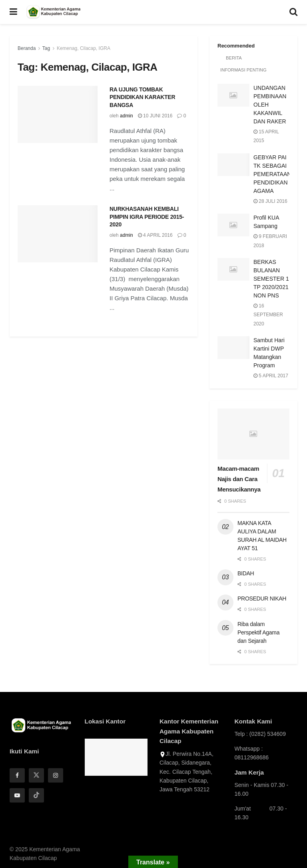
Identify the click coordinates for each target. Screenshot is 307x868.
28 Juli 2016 (270, 201)
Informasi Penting (243, 70)
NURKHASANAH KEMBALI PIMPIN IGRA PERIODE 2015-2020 (147, 217)
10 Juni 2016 (155, 116)
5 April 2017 (271, 376)
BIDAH (246, 573)
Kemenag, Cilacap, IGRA (84, 48)
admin (127, 116)
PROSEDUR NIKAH (262, 598)
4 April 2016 (155, 235)
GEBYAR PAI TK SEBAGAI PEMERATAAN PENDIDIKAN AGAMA (272, 174)
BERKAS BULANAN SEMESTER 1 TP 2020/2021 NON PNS (271, 279)
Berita (234, 58)
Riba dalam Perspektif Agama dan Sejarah (258, 632)
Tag (46, 48)
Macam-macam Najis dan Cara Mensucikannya (239, 479)
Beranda (27, 48)
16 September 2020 (268, 315)
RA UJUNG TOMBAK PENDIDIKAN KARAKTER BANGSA (142, 97)
